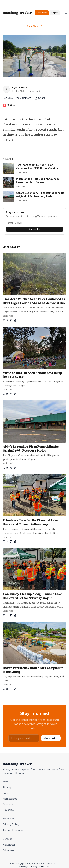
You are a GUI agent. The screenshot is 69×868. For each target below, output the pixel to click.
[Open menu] (66, 13)
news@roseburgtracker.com (34, 866)
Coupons (8, 804)
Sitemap (7, 787)
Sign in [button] (55, 13)
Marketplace (10, 799)
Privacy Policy (11, 824)
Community (34, 26)
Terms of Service (13, 830)
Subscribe (35, 229)
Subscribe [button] (42, 13)
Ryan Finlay (19, 87)
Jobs (6, 793)
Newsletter (9, 845)
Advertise (8, 810)
